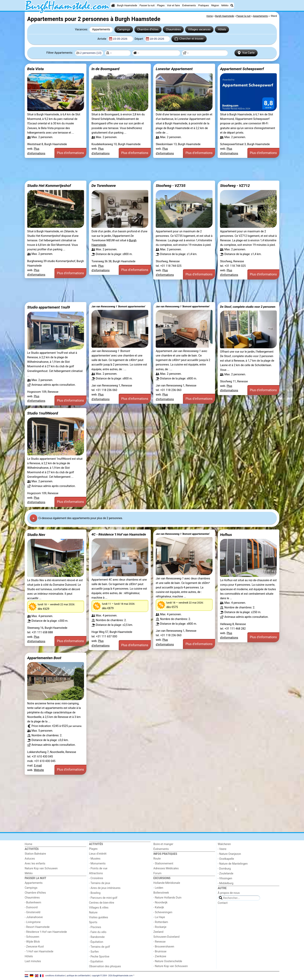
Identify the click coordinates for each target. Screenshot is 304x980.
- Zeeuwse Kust (34, 947)
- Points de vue (98, 868)
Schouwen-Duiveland (166, 937)
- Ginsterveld (33, 912)
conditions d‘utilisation (55, 976)
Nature (93, 913)
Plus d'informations (71, 153)
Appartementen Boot (44, 658)
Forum (157, 873)
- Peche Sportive (99, 957)
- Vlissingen (225, 878)
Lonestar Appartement (174, 69)
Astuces (30, 859)
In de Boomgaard (105, 69)
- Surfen (94, 952)
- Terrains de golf (100, 947)
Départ (139, 39)
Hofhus (226, 535)
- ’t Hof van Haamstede (39, 951)
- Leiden (158, 888)
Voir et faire (173, 5)
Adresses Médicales (166, 868)
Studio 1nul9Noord (43, 413)
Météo (225, 5)
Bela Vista (35, 69)
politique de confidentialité (78, 976)
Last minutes (33, 961)
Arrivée (102, 39)
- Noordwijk (160, 903)
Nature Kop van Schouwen (41, 868)
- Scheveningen (163, 912)
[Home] (113, 5)
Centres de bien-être (102, 903)
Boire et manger (163, 844)
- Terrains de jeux (100, 883)
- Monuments (97, 864)
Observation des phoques (105, 966)
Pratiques (204, 5)
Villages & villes (99, 908)
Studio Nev (36, 535)
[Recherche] (232, 5)
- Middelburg (226, 883)
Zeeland (158, 932)
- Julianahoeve (34, 917)
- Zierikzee (160, 956)
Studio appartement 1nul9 (49, 307)
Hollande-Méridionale (167, 883)
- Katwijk (159, 907)
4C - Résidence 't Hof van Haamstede (119, 534)
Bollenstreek (161, 893)
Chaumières (173, 29)
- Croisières (96, 878)
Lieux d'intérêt (98, 854)
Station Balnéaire (35, 854)
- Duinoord (31, 907)
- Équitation (96, 942)
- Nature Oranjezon (229, 854)
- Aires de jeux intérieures (105, 888)
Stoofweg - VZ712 (235, 186)
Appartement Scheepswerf (242, 69)
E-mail (38, 766)
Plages (161, 5)
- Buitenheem (33, 903)
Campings (124, 29)
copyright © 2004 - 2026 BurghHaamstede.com (112, 976)
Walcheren (224, 844)
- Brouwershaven (164, 947)
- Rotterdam (161, 922)
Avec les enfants (35, 864)
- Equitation (96, 961)
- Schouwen (32, 937)
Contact (223, 903)
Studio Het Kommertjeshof (49, 186)
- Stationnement (163, 864)
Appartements (101, 29)
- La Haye (159, 917)
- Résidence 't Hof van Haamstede (46, 932)
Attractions (96, 873)
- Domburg (224, 869)
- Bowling (95, 893)
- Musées (95, 859)
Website (39, 770)
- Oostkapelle (226, 859)
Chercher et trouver (189, 39)
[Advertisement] (142, 169)
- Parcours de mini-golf (103, 898)
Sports (93, 922)
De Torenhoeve (104, 186)
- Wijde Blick (32, 942)
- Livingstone (33, 922)
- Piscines (95, 927)
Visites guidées (99, 917)
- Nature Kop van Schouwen (171, 966)
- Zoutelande (226, 874)
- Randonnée (97, 937)
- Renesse (159, 942)
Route (157, 859)
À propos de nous (229, 893)
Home (28, 844)
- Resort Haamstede (37, 927)
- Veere (222, 849)
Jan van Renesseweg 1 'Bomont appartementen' (118, 306)
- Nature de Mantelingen (233, 864)
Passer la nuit (147, 5)
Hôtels (222, 29)
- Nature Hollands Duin (167, 898)
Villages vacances (199, 29)
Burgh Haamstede (127, 5)
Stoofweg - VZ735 (171, 186)
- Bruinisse (160, 951)
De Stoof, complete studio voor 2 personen (248, 307)
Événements (189, 5)
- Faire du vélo (98, 932)
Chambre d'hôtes (148, 29)
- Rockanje (160, 927)
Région (215, 5)
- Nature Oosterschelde (168, 961)
